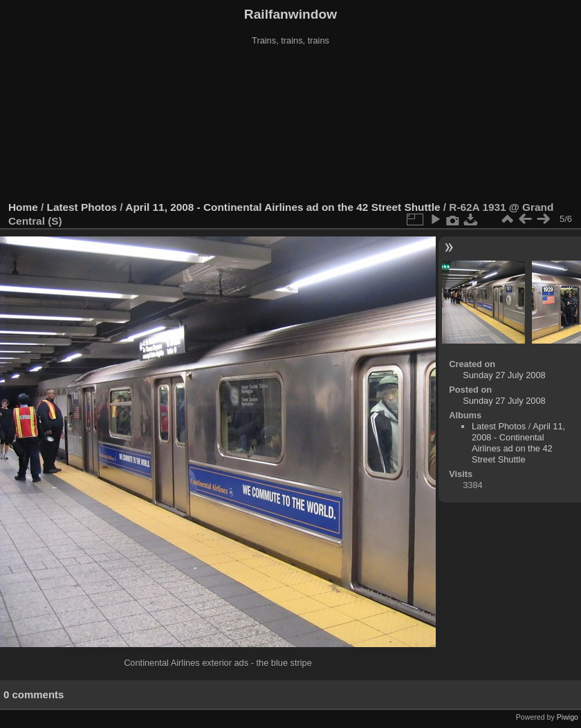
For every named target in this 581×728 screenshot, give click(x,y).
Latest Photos (82, 207)
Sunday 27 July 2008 (504, 375)
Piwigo (568, 717)
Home (23, 207)
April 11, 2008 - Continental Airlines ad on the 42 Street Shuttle (283, 207)
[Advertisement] (291, 124)
